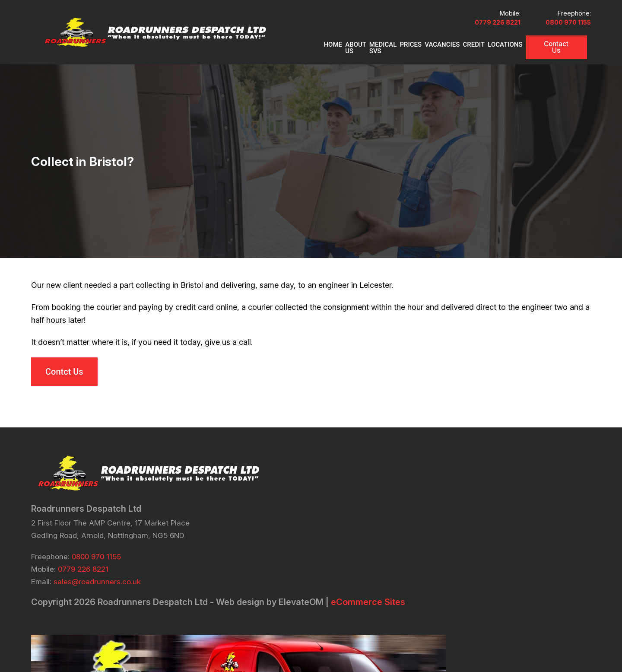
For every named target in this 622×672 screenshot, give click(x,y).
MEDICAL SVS (355, 58)
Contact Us (559, 57)
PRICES (395, 58)
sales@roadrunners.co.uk (97, 602)
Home (281, 58)
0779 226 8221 (482, 36)
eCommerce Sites (121, 632)
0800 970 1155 (568, 36)
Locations (501, 58)
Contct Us (64, 388)
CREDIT (466, 58)
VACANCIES (430, 58)
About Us (312, 58)
